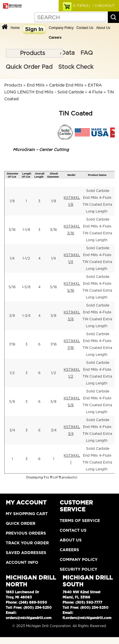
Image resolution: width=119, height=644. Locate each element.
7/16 (12, 344)
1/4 (12, 258)
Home (15, 28)
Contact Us (85, 28)
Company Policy (61, 28)
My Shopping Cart (27, 514)
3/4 (12, 430)
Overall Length (39, 175)
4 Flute (95, 92)
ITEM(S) (81, 6)
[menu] (34, 53)
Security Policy (78, 570)
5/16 (12, 287)
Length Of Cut (26, 175)
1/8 (12, 201)
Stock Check (76, 67)
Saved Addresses (26, 553)
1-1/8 (26, 230)
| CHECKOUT (103, 6)
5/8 (12, 402)
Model (71, 175)
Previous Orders (26, 533)
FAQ (87, 53)
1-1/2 (26, 258)
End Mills (36, 85)
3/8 (12, 316)
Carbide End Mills (66, 85)
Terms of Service (80, 521)
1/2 (12, 373)
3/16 (12, 230)
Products (33, 53)
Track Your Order (27, 543)
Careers (69, 550)
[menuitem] (34, 53)
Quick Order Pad (29, 67)
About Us (103, 28)
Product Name (97, 175)
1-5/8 (26, 287)
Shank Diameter (53, 175)
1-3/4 (26, 316)
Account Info (22, 563)
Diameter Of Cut (13, 175)
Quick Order (21, 524)
